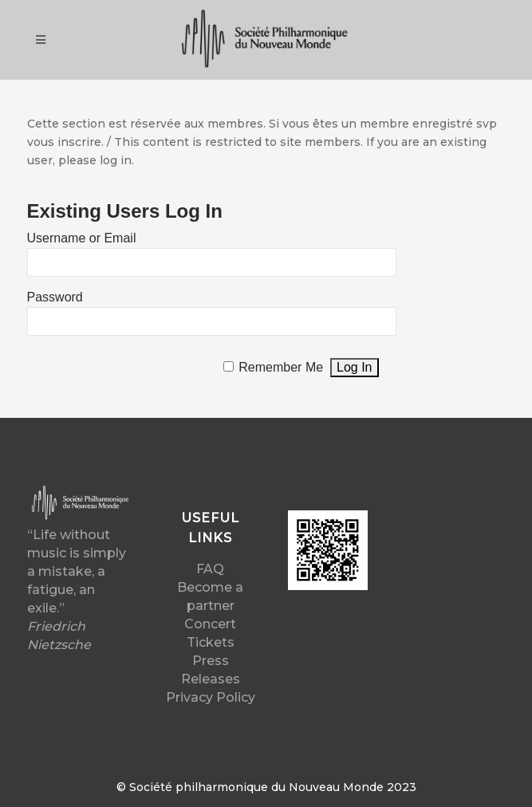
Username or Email (82, 238)
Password (55, 297)
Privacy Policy (211, 697)
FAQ (210, 569)
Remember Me (281, 367)
